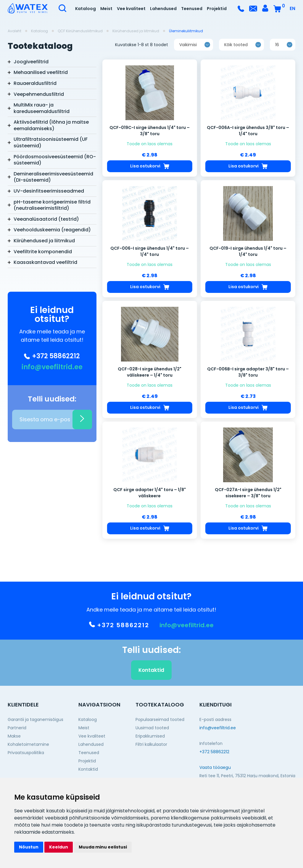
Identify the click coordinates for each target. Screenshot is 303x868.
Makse (14, 736)
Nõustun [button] (29, 847)
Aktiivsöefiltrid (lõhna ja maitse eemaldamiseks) (51, 125)
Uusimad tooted (152, 728)
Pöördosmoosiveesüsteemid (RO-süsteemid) (55, 160)
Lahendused (163, 9)
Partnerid (17, 728)
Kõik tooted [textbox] (236, 48)
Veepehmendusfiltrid (39, 94)
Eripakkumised (150, 736)
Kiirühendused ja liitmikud (136, 31)
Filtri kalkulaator (151, 744)
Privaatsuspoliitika (26, 753)
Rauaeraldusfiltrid (35, 83)
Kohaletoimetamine (28, 744)
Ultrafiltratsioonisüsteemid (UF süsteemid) (51, 142)
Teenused (192, 9)
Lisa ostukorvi (150, 170)
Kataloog (86, 9)
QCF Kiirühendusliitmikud (80, 31)
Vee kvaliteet (131, 9)
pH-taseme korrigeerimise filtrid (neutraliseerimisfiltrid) (52, 205)
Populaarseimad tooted (160, 719)
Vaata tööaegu (215, 767)
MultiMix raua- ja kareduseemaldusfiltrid (42, 108)
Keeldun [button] (59, 847)
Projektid (217, 9)
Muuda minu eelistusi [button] (103, 847)
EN (292, 8)
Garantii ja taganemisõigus (36, 719)
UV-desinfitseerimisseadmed (49, 191)
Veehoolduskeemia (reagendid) (52, 230)
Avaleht (14, 31)
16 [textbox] (277, 48)
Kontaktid (151, 674)
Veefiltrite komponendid (43, 252)
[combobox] (194, 48)
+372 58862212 (52, 356)
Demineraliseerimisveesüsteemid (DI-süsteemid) (53, 177)
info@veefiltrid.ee (52, 367)
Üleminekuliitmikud (186, 31)
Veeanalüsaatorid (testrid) (46, 219)
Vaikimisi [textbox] (188, 48)
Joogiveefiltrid (31, 62)
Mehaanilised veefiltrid (41, 72)
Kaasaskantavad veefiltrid (45, 262)
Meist (106, 9)
